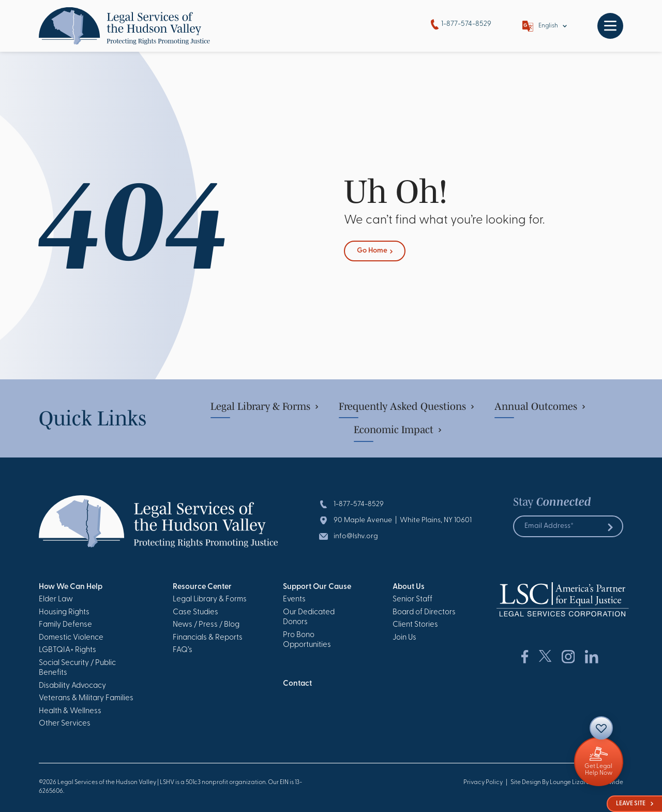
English (548, 26)
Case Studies (195, 612)
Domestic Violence (71, 638)
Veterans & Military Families (86, 698)
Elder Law (56, 600)
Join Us (404, 638)
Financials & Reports (208, 638)
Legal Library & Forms (264, 406)
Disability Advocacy (72, 686)
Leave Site (635, 804)
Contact (297, 684)
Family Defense (65, 625)
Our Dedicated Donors (309, 618)
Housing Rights (64, 612)
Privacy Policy (483, 783)
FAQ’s (183, 650)
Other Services (65, 724)
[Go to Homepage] (124, 26)
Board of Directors (424, 612)
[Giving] (599, 762)
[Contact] (601, 728)
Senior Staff (412, 600)
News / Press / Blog (206, 625)
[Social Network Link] (525, 657)
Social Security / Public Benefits (77, 668)
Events (294, 600)
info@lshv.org (356, 536)
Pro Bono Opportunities (307, 640)
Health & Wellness (70, 711)
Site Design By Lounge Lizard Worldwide (567, 783)
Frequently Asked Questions (406, 406)
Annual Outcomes (540, 406)
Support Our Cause (317, 587)
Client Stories (415, 625)
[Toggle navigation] (610, 26)
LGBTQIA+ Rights (67, 650)
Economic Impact (397, 430)
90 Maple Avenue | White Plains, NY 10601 (403, 520)
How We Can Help (71, 587)
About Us (409, 587)
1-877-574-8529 (461, 25)
